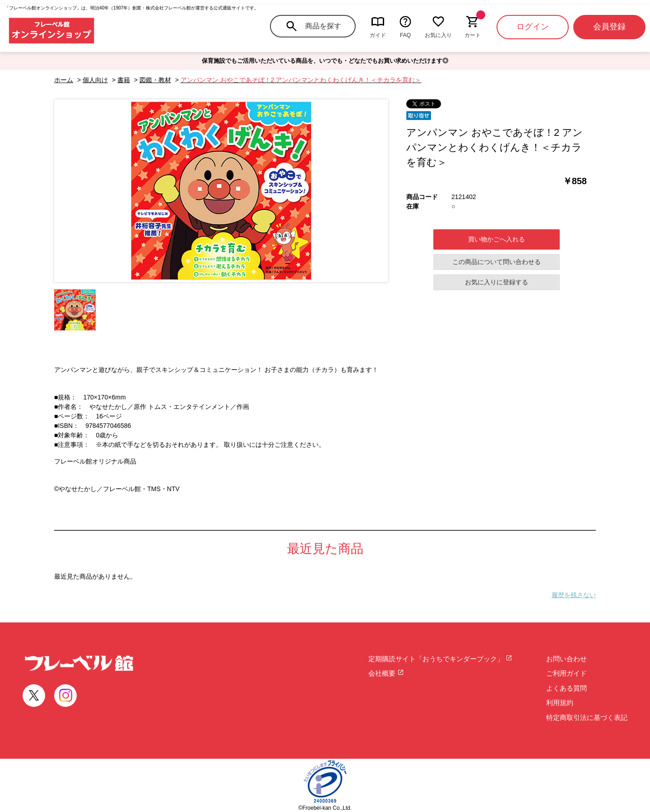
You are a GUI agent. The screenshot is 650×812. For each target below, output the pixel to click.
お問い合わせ (566, 659)
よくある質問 (566, 688)
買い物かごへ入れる (497, 239)
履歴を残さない (574, 595)
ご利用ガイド (566, 673)
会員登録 (609, 27)
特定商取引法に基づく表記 (587, 717)
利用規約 (560, 703)
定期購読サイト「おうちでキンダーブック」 (440, 659)
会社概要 (386, 673)
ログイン (533, 27)
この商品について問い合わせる (497, 262)
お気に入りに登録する (497, 282)
